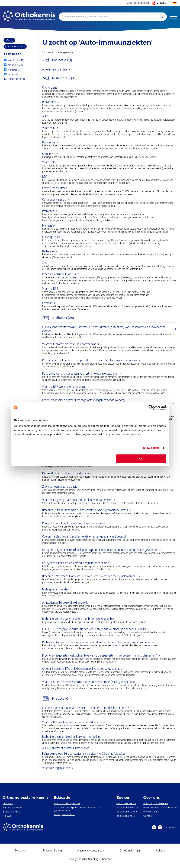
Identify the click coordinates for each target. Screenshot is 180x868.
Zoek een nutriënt (127, 812)
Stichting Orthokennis (156, 803)
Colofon (161, 851)
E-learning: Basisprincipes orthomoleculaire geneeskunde (79, 809)
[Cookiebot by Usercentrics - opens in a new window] (151, 407)
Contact (148, 816)
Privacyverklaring (52, 851)
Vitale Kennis (151, 812)
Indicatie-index (11, 812)
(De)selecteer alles (14, 79)
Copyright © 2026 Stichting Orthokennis (90, 859)
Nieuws (7, 816)
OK (141, 459)
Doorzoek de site (126, 803)
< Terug (9, 40)
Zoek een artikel (126, 816)
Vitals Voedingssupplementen (160, 808)
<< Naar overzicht (15, 46)
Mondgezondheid (64, 814)
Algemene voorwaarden (91, 851)
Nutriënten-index (12, 808)
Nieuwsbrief (168, 827)
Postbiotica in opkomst (67, 803)
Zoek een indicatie (127, 808)
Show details (151, 448)
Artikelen (8, 803)
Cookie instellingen (130, 851)
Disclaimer (21, 851)
